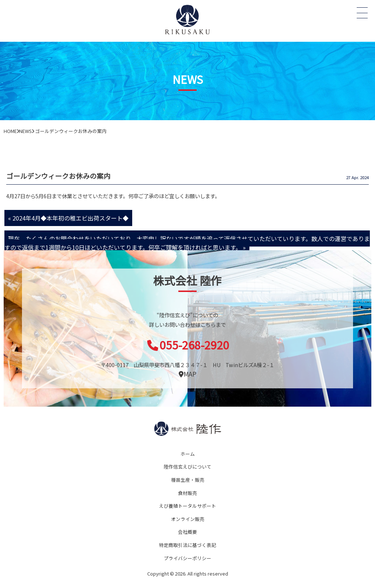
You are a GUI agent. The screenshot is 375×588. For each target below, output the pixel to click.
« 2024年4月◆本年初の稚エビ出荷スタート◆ (68, 218)
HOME (10, 131)
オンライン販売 (188, 519)
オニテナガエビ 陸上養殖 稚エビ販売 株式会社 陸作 (187, 19)
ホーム (188, 454)
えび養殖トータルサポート (187, 506)
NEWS (25, 131)
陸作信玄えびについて (187, 467)
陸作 (187, 429)
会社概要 (187, 532)
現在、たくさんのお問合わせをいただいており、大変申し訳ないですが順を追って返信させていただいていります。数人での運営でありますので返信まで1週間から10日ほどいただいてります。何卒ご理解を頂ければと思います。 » (187, 243)
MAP (187, 374)
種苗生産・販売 (188, 480)
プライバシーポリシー (187, 558)
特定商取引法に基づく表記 (187, 545)
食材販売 (187, 493)
